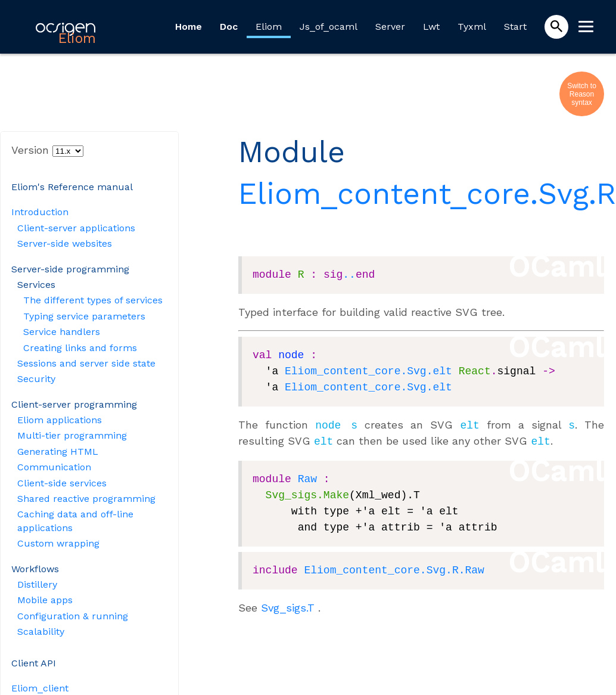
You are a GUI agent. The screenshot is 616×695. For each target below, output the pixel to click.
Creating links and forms (80, 348)
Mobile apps (45, 600)
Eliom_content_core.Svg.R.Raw (394, 568)
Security (36, 379)
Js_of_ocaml (329, 27)
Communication (54, 467)
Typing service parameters (84, 316)
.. (349, 275)
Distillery (37, 584)
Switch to (582, 86)
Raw (307, 477)
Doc (229, 27)
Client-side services (62, 483)
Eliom (269, 27)
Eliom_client (40, 688)
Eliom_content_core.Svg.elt (368, 371)
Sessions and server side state (86, 363)
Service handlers (62, 332)
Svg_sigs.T (288, 605)
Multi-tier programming (72, 435)
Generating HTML (58, 452)
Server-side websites (65, 243)
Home (189, 27)
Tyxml (472, 27)
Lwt (431, 27)
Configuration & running (73, 616)
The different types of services (93, 300)
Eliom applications (60, 420)
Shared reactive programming (86, 499)
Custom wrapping (58, 543)
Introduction (40, 212)
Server (390, 27)
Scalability (41, 632)
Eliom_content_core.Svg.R (427, 193)
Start (515, 27)
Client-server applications (76, 228)
